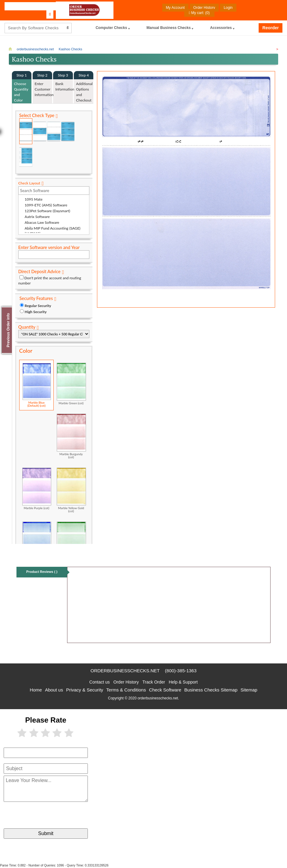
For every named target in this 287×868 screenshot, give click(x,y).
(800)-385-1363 (181, 671)
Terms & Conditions (126, 690)
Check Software (165, 690)
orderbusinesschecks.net (125, 671)
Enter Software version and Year (49, 247)
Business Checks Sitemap (211, 690)
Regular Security (38, 306)
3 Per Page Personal (26, 157)
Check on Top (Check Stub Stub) (26, 131)
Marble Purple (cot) (37, 489)
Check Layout (29, 183)
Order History (204, 8)
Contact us (100, 682)
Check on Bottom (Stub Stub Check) (54, 131)
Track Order (154, 682)
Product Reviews (42, 572)
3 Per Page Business (68, 131)
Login (228, 8)
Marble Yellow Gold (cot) (71, 490)
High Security (36, 312)
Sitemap (249, 690)
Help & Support (183, 682)
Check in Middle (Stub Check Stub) (40, 131)
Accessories (221, 28)
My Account (175, 8)
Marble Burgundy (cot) (71, 436)
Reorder (271, 28)
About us (54, 690)
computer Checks (111, 28)
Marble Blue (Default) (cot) (37, 385)
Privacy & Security (85, 690)
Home (36, 690)
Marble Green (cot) (71, 384)
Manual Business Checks (169, 28)
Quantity (27, 327)
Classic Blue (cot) (37, 543)
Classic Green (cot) (71, 543)
